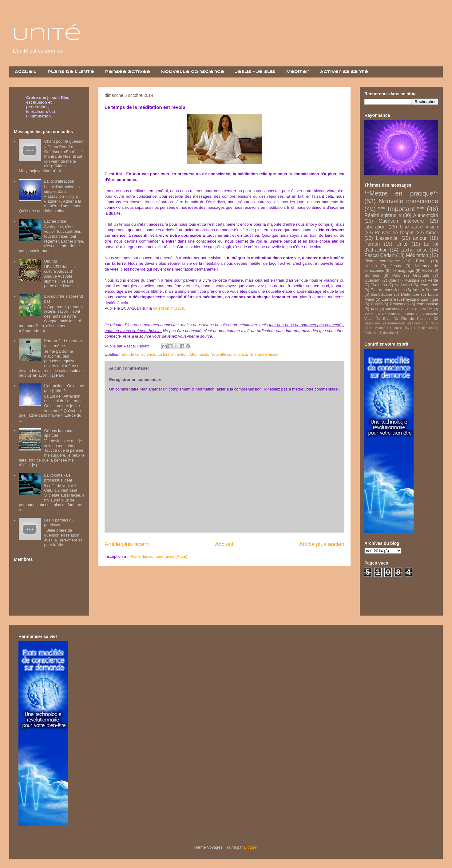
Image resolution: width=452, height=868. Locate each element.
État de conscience (138, 354)
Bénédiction (382, 294)
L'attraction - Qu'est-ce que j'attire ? (64, 388)
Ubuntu (50, 261)
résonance (429, 285)
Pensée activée (128, 72)
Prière (421, 261)
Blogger (251, 847)
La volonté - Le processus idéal (58, 478)
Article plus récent (127, 544)
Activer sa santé (344, 72)
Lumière (389, 299)
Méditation (199, 354)
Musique (412, 280)
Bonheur (372, 275)
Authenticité (426, 215)
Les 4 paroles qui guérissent (59, 523)
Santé (409, 314)
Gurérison (372, 323)
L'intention (410, 294)
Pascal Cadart (379, 255)
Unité (47, 35)
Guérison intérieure (401, 221)
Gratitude (421, 275)
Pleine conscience (382, 261)
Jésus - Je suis (255, 72)
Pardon (372, 244)
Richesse (371, 333)
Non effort (403, 285)
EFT (410, 309)
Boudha (418, 323)
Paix (396, 275)
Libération (375, 227)
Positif (376, 304)
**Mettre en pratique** (401, 193)
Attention (393, 309)
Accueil (26, 72)
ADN (375, 309)
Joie (392, 280)
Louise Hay (401, 328)
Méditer (298, 72)
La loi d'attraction (172, 354)
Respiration (424, 328)
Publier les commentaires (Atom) (159, 556)
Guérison (373, 280)
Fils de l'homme (416, 318)
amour (420, 238)
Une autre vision (264, 354)
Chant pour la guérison (64, 141)
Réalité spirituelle (383, 215)
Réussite (389, 314)
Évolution (379, 285)
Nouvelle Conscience (193, 72)
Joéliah (427, 309)
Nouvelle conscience (229, 354)
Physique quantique (421, 299)
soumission (396, 323)
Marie (369, 314)
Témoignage (403, 270)
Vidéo (427, 270)
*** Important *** (401, 209)
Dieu (387, 318)
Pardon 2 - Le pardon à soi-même (63, 343)
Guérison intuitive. (169, 308)
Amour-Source (425, 290)
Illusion (371, 266)
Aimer (432, 233)
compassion (428, 304)
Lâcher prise (55, 221)
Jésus (396, 266)
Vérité (433, 280)
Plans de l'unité (71, 72)
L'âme (434, 323)
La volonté (378, 328)
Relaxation (399, 304)
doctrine (389, 333)
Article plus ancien (322, 544)
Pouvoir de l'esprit (394, 233)
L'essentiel (387, 238)
